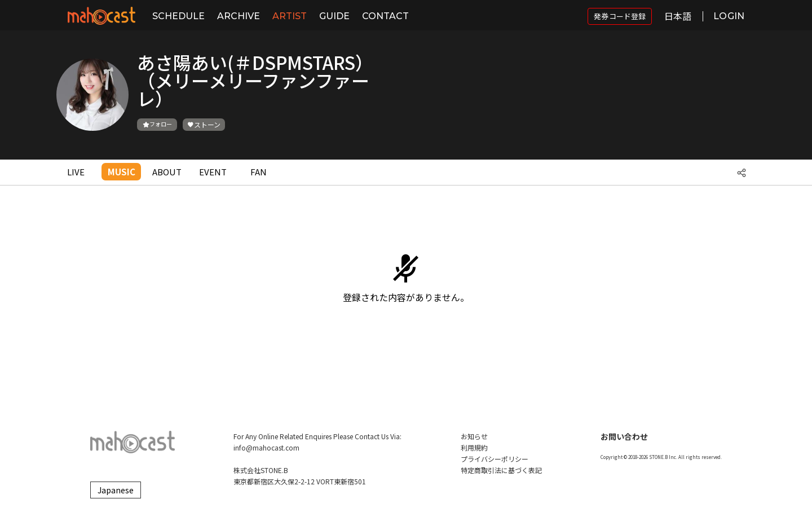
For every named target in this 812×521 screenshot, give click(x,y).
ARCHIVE (239, 16)
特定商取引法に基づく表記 (501, 470)
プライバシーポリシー (495, 459)
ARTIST (290, 16)
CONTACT (385, 16)
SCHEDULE (178, 16)
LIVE (76, 172)
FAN (259, 172)
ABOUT (167, 172)
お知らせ (474, 436)
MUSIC (122, 172)
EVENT (213, 172)
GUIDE (334, 16)
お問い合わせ (624, 436)
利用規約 (474, 447)
